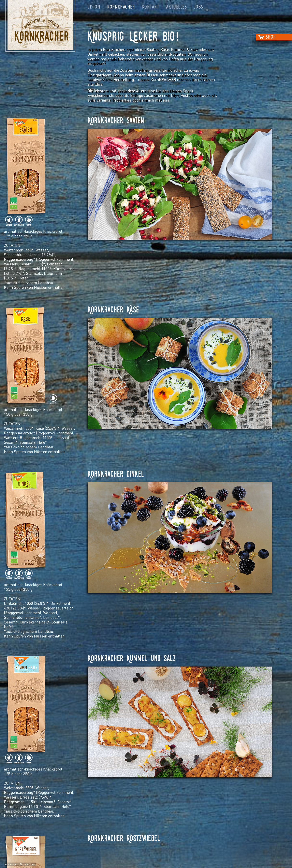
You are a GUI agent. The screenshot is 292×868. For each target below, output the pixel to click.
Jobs (199, 7)
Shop (271, 37)
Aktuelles (176, 7)
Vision (94, 7)
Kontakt (151, 7)
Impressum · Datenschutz (20, 864)
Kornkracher (121, 7)
